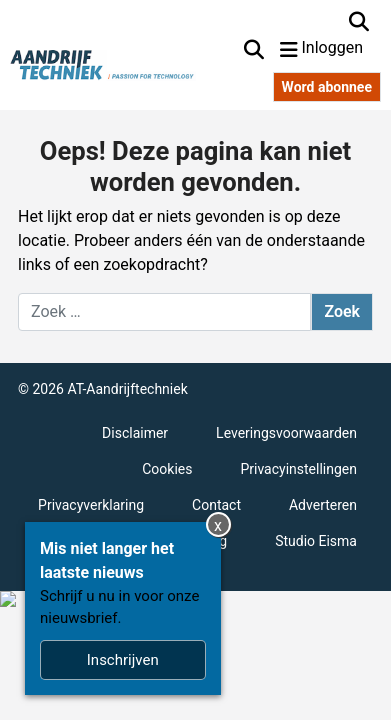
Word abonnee (327, 87)
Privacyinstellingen (298, 469)
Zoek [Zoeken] (342, 311)
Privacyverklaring (91, 505)
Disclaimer (135, 433)
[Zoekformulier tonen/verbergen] (359, 22)
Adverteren (323, 505)
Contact (216, 505)
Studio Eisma (316, 541)
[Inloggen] (342, 50)
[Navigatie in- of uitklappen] (289, 50)
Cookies (167, 469)
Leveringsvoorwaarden (286, 433)
